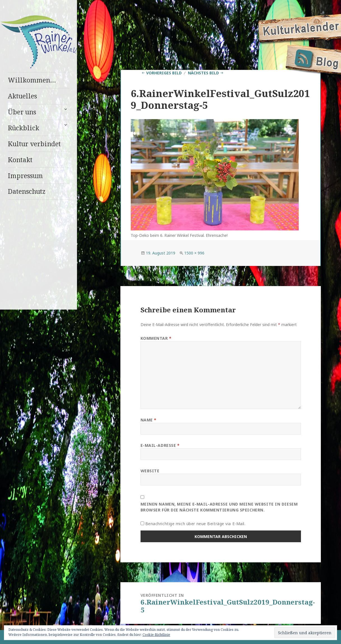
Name (149, 420)
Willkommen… (32, 80)
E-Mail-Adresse (160, 445)
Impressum (25, 176)
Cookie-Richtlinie (156, 635)
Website (150, 471)
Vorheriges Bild (164, 73)
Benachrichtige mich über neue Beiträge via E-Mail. (195, 524)
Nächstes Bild (203, 73)
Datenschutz (27, 191)
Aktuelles (22, 96)
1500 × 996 (194, 253)
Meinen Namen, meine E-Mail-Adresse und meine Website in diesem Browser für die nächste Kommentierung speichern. (219, 507)
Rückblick (24, 128)
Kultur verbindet (34, 144)
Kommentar (156, 338)
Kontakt (20, 160)
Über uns (22, 112)
